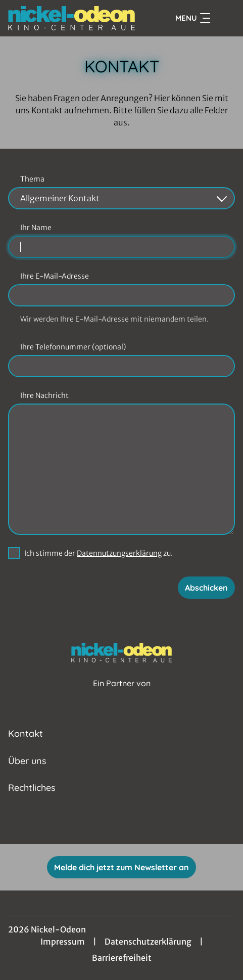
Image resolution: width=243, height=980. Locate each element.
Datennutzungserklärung (119, 553)
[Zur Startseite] (71, 18)
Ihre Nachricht (44, 395)
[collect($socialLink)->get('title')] (111, 822)
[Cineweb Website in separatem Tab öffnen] (122, 694)
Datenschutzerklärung (148, 942)
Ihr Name (36, 228)
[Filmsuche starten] (225, 18)
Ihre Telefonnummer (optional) (73, 347)
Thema (32, 179)
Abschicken (206, 588)
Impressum (63, 942)
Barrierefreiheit (122, 958)
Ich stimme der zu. (99, 553)
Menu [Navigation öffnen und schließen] (193, 18)
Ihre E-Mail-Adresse (55, 276)
